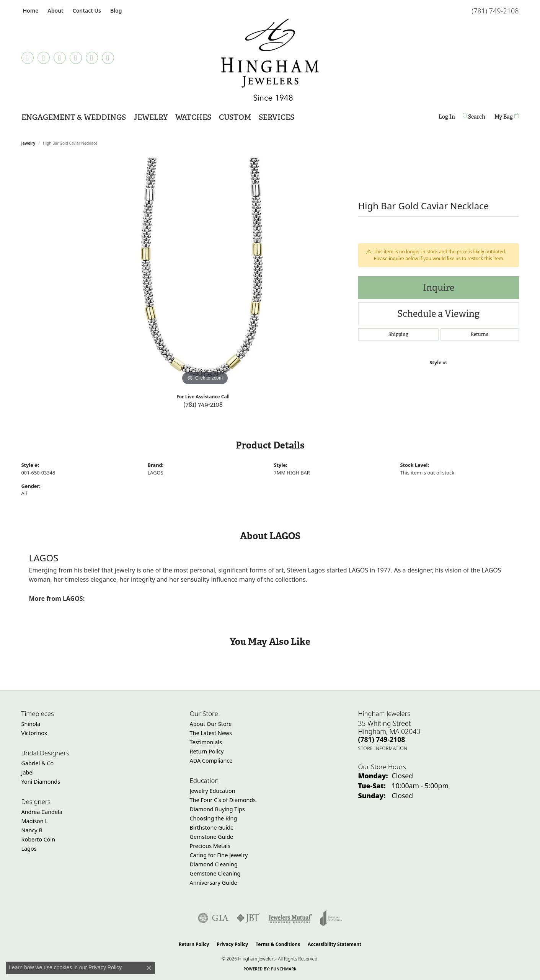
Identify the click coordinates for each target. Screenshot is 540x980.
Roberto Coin (38, 839)
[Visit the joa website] (331, 918)
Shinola (31, 724)
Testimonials (206, 742)
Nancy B (32, 830)
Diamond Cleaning (214, 864)
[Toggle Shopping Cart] (507, 117)
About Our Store (211, 724)
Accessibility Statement (334, 944)
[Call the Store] (382, 739)
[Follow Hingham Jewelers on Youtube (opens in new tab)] (108, 58)
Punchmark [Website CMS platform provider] (284, 969)
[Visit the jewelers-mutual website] (290, 918)
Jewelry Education (213, 791)
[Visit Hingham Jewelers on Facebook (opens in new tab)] (44, 58)
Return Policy (207, 751)
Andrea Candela (42, 812)
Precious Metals (210, 846)
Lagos (29, 849)
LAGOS (156, 473)
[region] (205, 272)
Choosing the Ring (214, 818)
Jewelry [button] (151, 117)
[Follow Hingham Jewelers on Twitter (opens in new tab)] (92, 58)
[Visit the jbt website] (248, 918)
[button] (55, 11)
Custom (235, 117)
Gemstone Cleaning (215, 873)
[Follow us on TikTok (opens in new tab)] (28, 58)
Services (277, 117)
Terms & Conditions (278, 944)
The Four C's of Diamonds (223, 800)
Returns (480, 334)
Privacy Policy (232, 944)
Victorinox (34, 733)
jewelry (29, 143)
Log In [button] (447, 118)
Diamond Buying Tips (217, 809)
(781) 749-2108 (203, 404)
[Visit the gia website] (213, 918)
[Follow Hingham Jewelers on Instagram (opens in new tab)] (60, 58)
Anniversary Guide (214, 883)
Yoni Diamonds (41, 782)
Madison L (35, 821)
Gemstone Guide (212, 837)
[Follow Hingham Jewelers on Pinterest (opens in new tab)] (76, 58)
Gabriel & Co (38, 763)
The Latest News (211, 733)
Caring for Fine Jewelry (219, 855)
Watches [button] (193, 117)
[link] (30, 11)
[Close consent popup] (149, 968)
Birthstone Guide (212, 828)
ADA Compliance (211, 761)
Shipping (398, 334)
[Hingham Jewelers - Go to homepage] (270, 60)
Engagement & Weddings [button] (74, 117)
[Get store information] (383, 748)
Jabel (28, 772)
